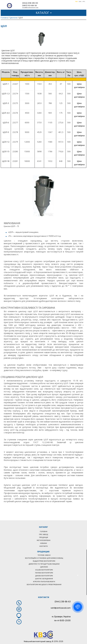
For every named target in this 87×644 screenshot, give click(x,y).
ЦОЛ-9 (6, 132)
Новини (43, 543)
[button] (78, 607)
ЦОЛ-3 (6, 103)
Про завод (43, 534)
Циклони (13, 18)
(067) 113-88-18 (29, 5)
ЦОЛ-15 (6, 151)
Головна (4, 18)
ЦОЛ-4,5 (6, 113)
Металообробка (44, 540)
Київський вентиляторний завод (37, 641)
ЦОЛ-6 (6, 122)
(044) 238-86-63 (30, 3)
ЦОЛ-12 (6, 142)
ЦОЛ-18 (6, 161)
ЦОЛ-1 (6, 84)
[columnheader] (6, 74)
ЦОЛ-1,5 (6, 94)
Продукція (44, 537)
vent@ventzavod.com (30, 8)
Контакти (44, 546)
